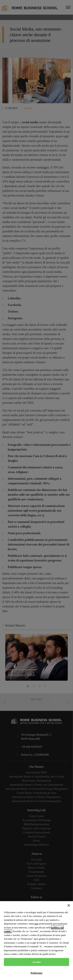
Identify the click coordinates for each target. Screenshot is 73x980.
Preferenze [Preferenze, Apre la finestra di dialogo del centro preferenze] (36, 973)
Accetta (36, 962)
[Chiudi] (69, 905)
